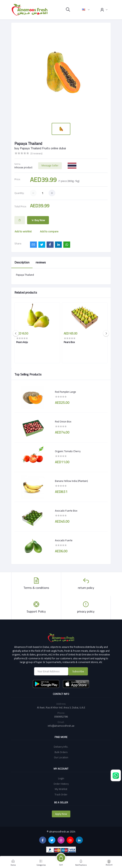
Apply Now (61, 814)
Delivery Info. (61, 747)
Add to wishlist (23, 231)
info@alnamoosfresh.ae (61, 726)
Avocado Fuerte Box (66, 511)
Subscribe (78, 671)
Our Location (61, 757)
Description (22, 262)
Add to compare (49, 231)
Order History (61, 784)
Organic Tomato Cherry (68, 451)
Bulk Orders (61, 752)
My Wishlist (61, 789)
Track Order (61, 794)
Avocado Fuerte (64, 540)
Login (61, 778)
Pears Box (69, 342)
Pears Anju (22, 342)
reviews (41, 262)
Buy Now (38, 220)
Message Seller (50, 165)
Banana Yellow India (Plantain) (71, 481)
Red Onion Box (63, 422)
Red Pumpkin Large (65, 392)
